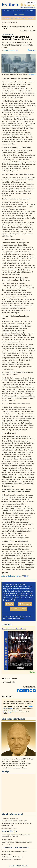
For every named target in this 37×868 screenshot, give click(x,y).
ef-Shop (32, 672)
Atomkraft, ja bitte (7, 839)
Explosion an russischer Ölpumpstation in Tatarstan (17, 842)
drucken (32, 50)
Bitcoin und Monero (18, 609)
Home (4, 22)
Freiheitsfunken (8, 11)
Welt (12, 18)
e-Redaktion (32, 74)
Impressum (21, 14)
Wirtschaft (18, 18)
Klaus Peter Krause (11, 50)
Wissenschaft (31, 18)
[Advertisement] (18, 793)
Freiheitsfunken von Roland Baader (14, 629)
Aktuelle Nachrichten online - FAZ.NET (15, 576)
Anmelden (31, 3)
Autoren (24, 11)
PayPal (10, 604)
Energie (14, 831)
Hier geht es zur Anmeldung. (14, 619)
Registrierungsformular (10, 712)
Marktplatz (30, 11)
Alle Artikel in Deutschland (9, 828)
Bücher (15, 14)
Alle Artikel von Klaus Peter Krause (11, 860)
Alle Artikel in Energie (7, 845)
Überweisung (25, 604)
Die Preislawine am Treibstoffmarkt (12, 857)
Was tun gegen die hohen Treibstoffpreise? (14, 851)
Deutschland (6, 18)
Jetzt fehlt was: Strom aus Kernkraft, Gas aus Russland (18, 37)
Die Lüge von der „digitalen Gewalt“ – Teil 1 (14, 821)
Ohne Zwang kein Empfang (10, 818)
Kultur (24, 18)
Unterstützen (17, 11)
